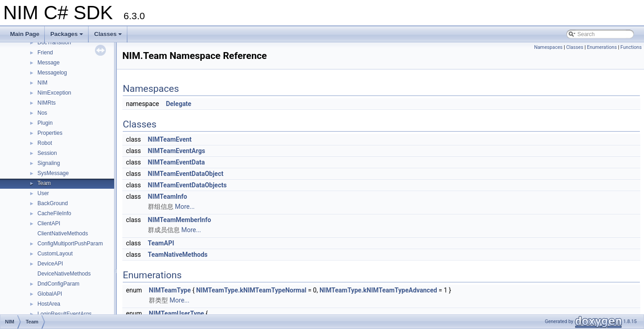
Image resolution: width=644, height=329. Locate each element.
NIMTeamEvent (170, 139)
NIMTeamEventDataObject (186, 174)
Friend (45, 53)
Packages (67, 37)
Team (44, 183)
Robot (45, 143)
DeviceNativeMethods (64, 274)
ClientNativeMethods (63, 233)
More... (185, 207)
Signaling (49, 163)
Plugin (45, 123)
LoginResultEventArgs (65, 314)
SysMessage (53, 173)
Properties (50, 133)
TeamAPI (161, 243)
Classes (109, 37)
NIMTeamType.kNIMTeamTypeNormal (251, 290)
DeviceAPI (50, 264)
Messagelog (52, 73)
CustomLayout (55, 254)
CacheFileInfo (54, 213)
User (43, 193)
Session (47, 153)
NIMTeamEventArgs (177, 151)
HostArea (49, 304)
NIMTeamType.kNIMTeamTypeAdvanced (378, 290)
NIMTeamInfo (168, 196)
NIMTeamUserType (176, 313)
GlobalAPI (50, 294)
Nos (42, 113)
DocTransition (54, 42)
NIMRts (47, 103)
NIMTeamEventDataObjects (187, 185)
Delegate (178, 104)
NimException (54, 93)
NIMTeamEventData (176, 162)
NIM (42, 83)
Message (49, 63)
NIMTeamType (170, 290)
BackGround (53, 203)
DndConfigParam (58, 284)
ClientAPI (49, 223)
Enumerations (602, 47)
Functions (631, 47)
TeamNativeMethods (178, 255)
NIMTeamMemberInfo (180, 220)
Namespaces (548, 47)
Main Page (25, 34)
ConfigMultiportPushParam (70, 244)
